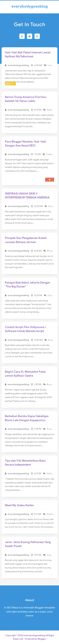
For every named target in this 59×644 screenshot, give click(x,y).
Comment (52, 110)
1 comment (53, 65)
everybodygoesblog (34, 635)
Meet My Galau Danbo (19, 505)
